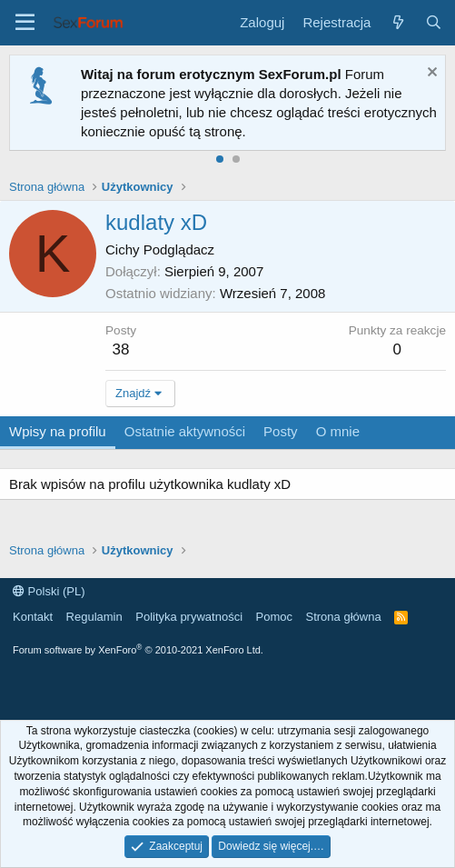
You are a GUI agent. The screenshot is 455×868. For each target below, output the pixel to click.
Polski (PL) (49, 591)
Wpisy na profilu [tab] (58, 431)
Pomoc (274, 617)
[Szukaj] (434, 22)
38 (121, 349)
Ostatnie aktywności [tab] (185, 431)
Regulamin (94, 617)
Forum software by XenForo (138, 650)
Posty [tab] (281, 431)
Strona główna (344, 617)
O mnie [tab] (338, 431)
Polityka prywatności (189, 617)
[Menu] (25, 23)
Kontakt (33, 617)
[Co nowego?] (397, 22)
